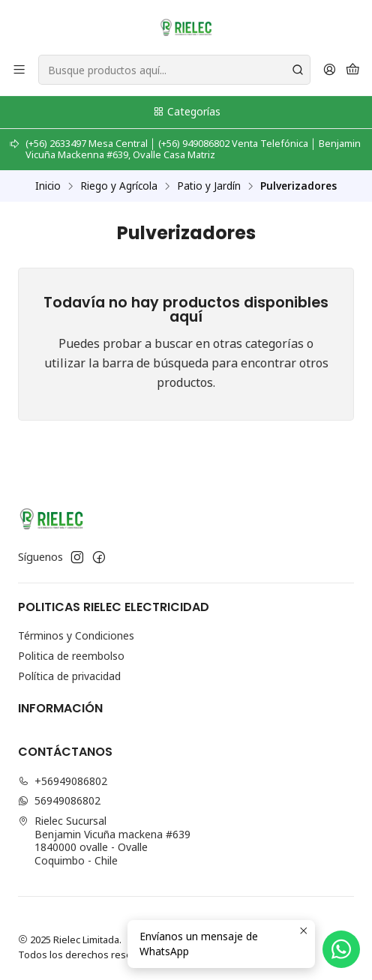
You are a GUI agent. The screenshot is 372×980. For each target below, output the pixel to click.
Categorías (186, 111)
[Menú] (19, 70)
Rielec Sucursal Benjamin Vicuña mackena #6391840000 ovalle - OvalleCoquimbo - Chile (104, 841)
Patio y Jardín (209, 186)
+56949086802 (63, 781)
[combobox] (174, 70)
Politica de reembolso (71, 656)
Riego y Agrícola (119, 186)
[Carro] (353, 70)
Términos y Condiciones (76, 635)
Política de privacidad (69, 676)
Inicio (48, 186)
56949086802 (59, 800)
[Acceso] (330, 70)
